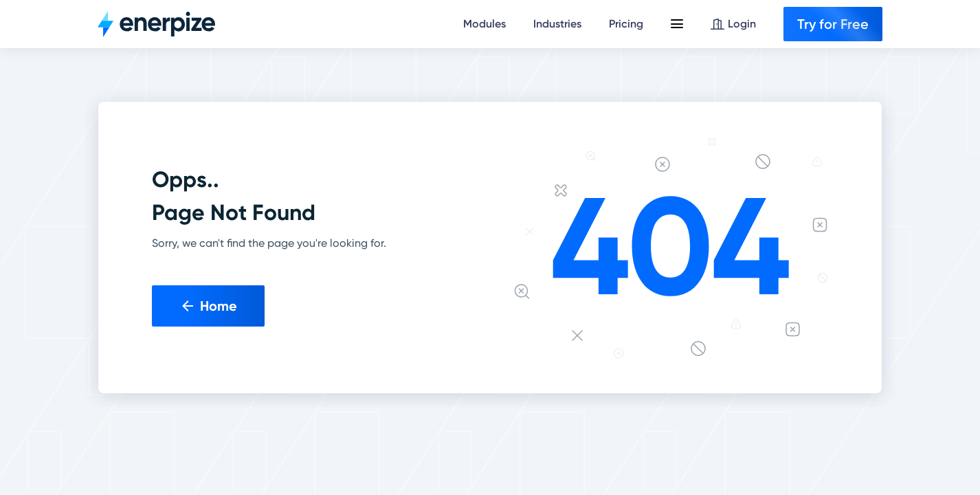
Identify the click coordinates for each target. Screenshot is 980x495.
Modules (485, 24)
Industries (557, 24)
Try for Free (833, 24)
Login (733, 24)
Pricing (626, 24)
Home (208, 306)
